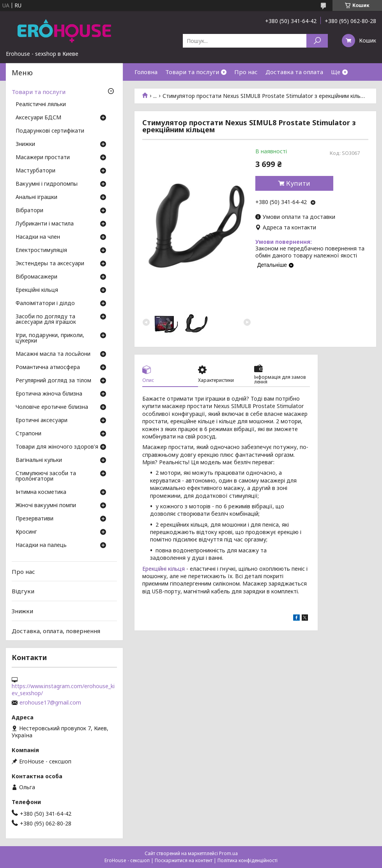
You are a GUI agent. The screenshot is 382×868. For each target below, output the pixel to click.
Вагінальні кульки (39, 460)
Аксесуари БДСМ (38, 118)
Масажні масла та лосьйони (53, 354)
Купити (298, 183)
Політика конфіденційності (248, 860)
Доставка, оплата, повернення (56, 630)
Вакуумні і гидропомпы (47, 184)
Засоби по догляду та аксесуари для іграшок (46, 320)
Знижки (25, 144)
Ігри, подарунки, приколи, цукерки (50, 338)
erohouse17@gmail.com (50, 703)
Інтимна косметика (41, 492)
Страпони (28, 434)
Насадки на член (38, 237)
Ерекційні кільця (164, 569)
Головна (146, 72)
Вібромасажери (36, 277)
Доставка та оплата (294, 72)
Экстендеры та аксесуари (50, 264)
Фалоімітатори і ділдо (45, 304)
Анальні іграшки (36, 197)
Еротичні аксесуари (42, 421)
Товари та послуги (192, 72)
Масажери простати (43, 158)
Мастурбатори (35, 171)
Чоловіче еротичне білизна (52, 407)
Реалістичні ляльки (41, 105)
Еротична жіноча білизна (49, 394)
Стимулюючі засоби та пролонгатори (46, 476)
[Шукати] (317, 41)
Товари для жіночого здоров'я (57, 447)
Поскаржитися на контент (184, 860)
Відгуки (23, 591)
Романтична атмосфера (48, 367)
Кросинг (26, 532)
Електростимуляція (41, 250)
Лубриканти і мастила (45, 224)
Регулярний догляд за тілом (53, 381)
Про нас (246, 72)
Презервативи (34, 519)
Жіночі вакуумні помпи (46, 506)
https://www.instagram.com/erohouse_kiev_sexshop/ (63, 690)
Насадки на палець (41, 545)
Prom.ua (228, 853)
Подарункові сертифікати (50, 131)
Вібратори (29, 211)
